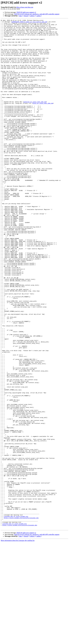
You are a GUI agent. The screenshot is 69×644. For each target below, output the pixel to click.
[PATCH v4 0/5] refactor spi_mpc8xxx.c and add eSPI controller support (37, 14)
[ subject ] (32, 16)
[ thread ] (26, 16)
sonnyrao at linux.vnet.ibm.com (35, 118)
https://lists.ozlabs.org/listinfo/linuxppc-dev (21, 618)
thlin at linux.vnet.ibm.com (25, 7)
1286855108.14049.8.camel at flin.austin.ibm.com (29, 22)
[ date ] (21, 16)
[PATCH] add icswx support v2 (26, 12)
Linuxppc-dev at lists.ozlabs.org (16, 616)
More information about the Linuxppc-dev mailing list (18, 642)
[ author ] (39, 16)
